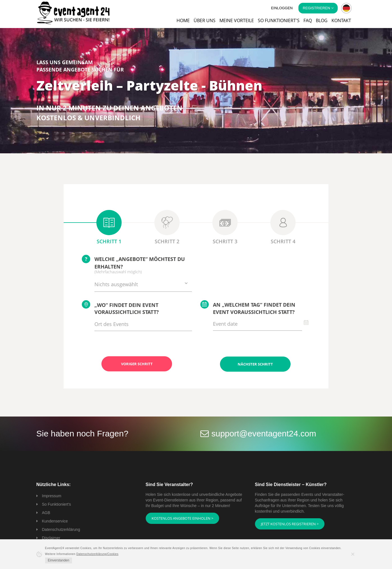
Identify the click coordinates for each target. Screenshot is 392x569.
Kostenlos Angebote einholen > (182, 518)
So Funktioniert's (57, 504)
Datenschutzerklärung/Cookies (97, 554)
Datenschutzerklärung (61, 529)
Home (183, 20)
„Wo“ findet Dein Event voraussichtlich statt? (120, 308)
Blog (322, 20)
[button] (346, 8)
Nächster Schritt (255, 364)
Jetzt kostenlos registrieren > (290, 524)
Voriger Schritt (137, 364)
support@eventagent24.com (264, 433)
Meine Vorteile (237, 20)
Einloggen (282, 8)
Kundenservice (55, 521)
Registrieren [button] (318, 8)
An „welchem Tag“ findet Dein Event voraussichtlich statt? (248, 308)
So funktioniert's (279, 20)
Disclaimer (51, 538)
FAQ (308, 20)
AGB (46, 512)
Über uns (205, 20)
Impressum (52, 496)
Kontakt (341, 20)
